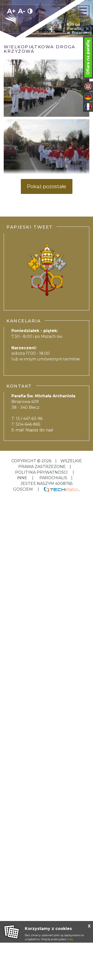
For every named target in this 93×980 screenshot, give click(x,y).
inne (23, 478)
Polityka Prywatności (42, 472)
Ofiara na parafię (88, 57)
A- (22, 11)
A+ (11, 11)
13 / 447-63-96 (29, 419)
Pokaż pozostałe (46, 186)
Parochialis (53, 478)
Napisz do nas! (39, 430)
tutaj (70, 939)
